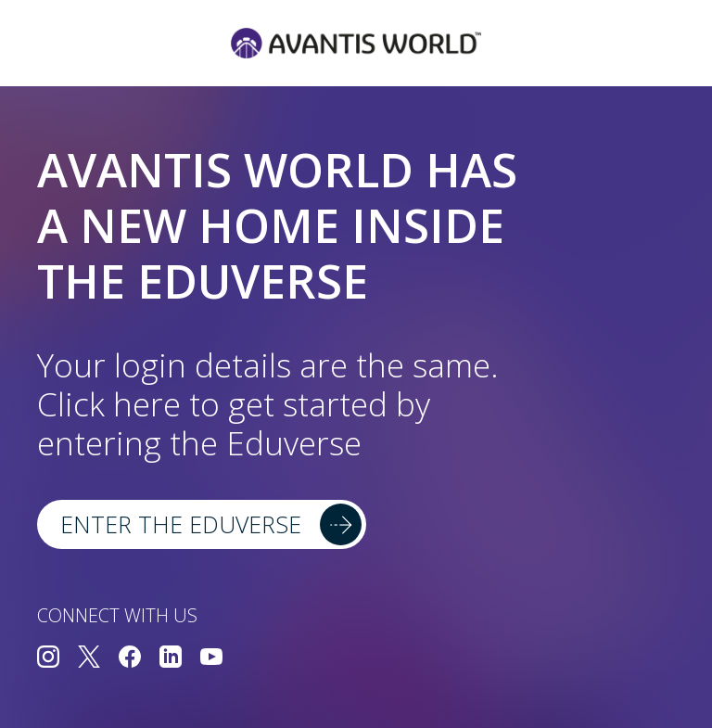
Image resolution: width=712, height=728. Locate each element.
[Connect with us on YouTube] (211, 659)
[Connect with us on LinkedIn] (171, 659)
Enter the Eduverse (181, 524)
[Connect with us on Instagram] (48, 659)
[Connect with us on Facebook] (130, 659)
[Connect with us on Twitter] (89, 659)
